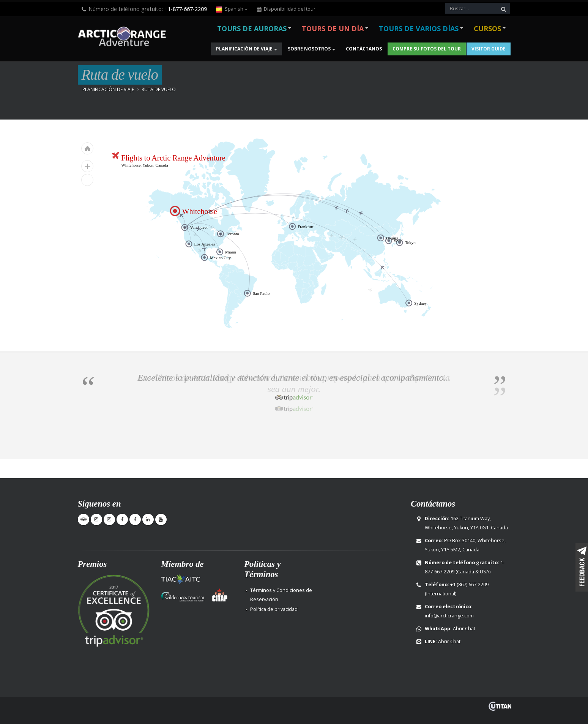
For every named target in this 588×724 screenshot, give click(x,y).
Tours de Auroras (252, 28)
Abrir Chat (464, 629)
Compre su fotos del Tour (427, 49)
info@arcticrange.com (449, 616)
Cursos (487, 28)
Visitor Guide (489, 49)
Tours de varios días (419, 28)
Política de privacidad (274, 609)
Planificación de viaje (244, 49)
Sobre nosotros (309, 49)
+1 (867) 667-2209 (469, 585)
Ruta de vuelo (159, 89)
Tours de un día (333, 28)
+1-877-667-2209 (186, 9)
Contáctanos (364, 49)
